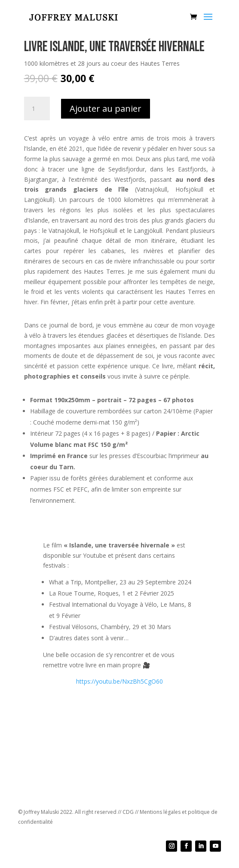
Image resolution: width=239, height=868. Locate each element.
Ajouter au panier (106, 108)
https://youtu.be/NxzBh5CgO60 (119, 681)
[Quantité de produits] (37, 109)
